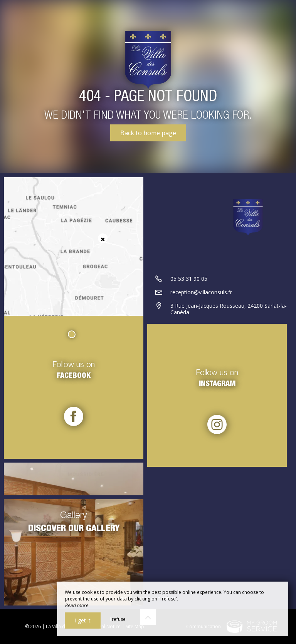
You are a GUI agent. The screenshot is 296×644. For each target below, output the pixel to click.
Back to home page (148, 133)
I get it (83, 620)
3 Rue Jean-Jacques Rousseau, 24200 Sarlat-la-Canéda (229, 309)
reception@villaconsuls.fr (201, 292)
